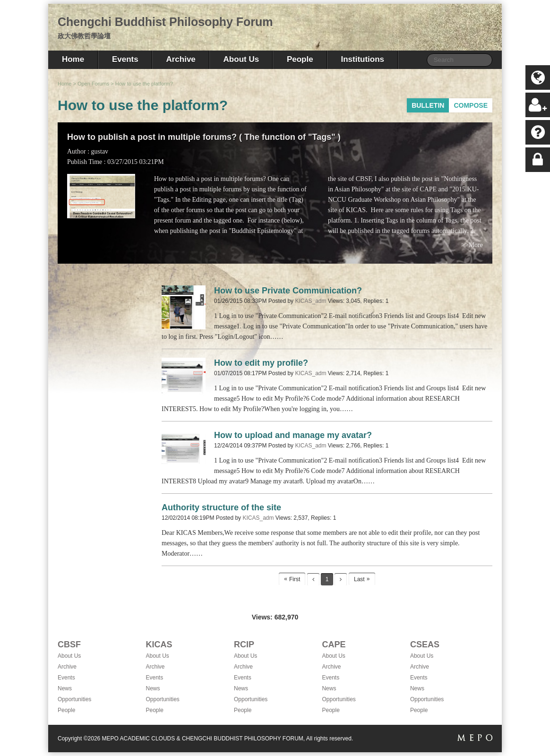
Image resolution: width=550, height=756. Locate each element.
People (300, 59)
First (295, 579)
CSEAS (425, 644)
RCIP (244, 644)
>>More (472, 245)
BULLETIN (428, 105)
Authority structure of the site (221, 507)
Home (73, 59)
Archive (180, 59)
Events (125, 59)
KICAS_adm (310, 301)
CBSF (69, 644)
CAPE (334, 644)
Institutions (362, 59)
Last (359, 579)
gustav (100, 151)
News (65, 688)
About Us (241, 59)
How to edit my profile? (261, 363)
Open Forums (93, 84)
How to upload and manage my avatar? (293, 435)
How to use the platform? (144, 84)
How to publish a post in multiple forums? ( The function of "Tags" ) (204, 137)
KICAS (159, 644)
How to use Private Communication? (288, 291)
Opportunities (74, 699)
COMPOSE (471, 105)
